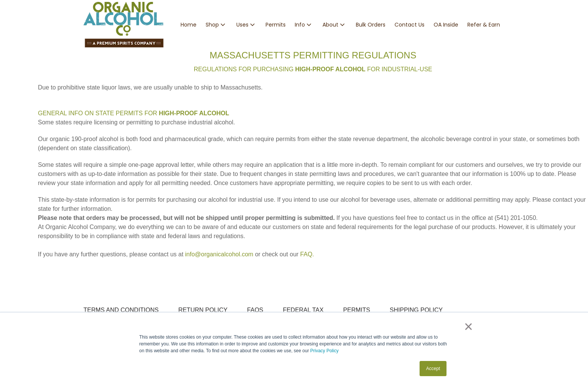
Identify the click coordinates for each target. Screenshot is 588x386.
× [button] (468, 326)
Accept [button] (433, 369)
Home (189, 25)
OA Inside (446, 25)
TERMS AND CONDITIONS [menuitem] (121, 310)
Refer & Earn (484, 25)
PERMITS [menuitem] (357, 310)
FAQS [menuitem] (255, 310)
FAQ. (307, 254)
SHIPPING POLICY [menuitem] (416, 310)
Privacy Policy (325, 351)
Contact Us (410, 25)
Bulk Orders (371, 25)
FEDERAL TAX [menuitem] (303, 310)
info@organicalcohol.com (219, 254)
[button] (216, 25)
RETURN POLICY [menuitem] (203, 310)
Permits (276, 25)
